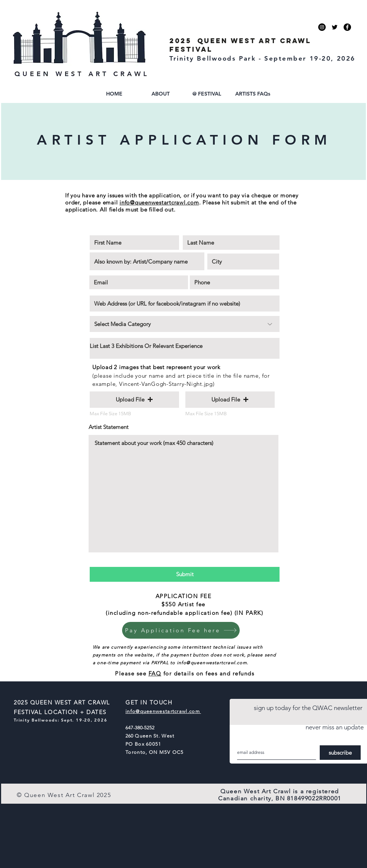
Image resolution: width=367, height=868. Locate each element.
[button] (160, 94)
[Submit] (185, 574)
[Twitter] (335, 27)
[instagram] (322, 27)
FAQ (155, 673)
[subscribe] (340, 753)
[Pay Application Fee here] (181, 630)
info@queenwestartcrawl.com (159, 202)
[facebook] (347, 27)
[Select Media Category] (185, 324)
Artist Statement (108, 427)
